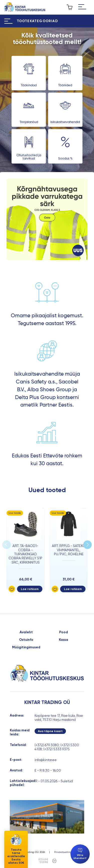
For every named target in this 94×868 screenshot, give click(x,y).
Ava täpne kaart (50, 731)
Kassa (64, 640)
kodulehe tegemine (43, 861)
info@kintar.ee (46, 760)
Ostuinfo (26, 640)
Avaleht (26, 632)
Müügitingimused (26, 647)
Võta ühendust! (80, 854)
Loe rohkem (30, 589)
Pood (64, 632)
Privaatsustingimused (67, 852)
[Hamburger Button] (82, 7)
